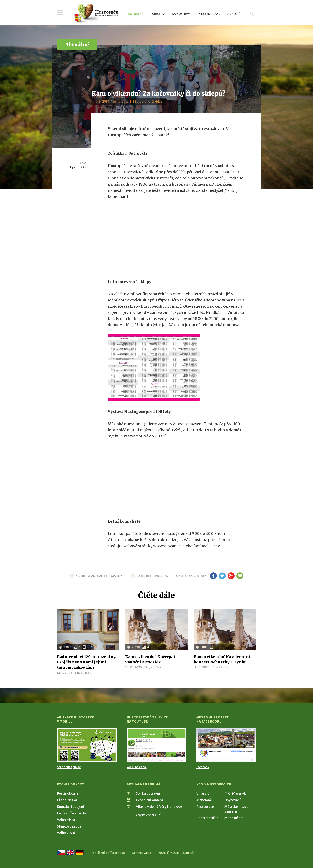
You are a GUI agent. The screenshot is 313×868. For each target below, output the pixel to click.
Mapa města (234, 818)
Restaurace (205, 807)
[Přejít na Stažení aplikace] (87, 745)
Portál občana (68, 793)
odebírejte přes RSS (153, 576)
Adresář (234, 14)
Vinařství (203, 793)
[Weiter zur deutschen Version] (79, 852)
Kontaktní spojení (70, 807)
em (240, 576)
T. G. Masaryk (235, 793)
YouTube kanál (137, 767)
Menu (60, 13)
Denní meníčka (207, 818)
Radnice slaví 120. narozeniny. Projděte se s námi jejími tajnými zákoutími (87, 662)
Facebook (203, 767)
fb (213, 576)
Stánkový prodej (70, 826)
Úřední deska (67, 800)
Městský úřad (209, 14)
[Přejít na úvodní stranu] (96, 13)
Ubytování (232, 800)
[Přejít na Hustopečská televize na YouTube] (157, 745)
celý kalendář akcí (148, 815)
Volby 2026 (66, 833)
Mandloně (204, 800)
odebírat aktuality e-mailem (99, 576)
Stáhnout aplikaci (69, 767)
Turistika (158, 14)
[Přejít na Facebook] (226, 745)
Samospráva (182, 14)
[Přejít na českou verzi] (61, 852)
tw (222, 576)
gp (231, 576)
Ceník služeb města (71, 813)
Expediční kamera (150, 800)
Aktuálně (136, 14)
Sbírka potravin (148, 793)
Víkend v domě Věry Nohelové (159, 807)
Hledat (252, 14)
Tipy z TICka (78, 167)
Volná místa (66, 820)
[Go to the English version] (70, 852)
